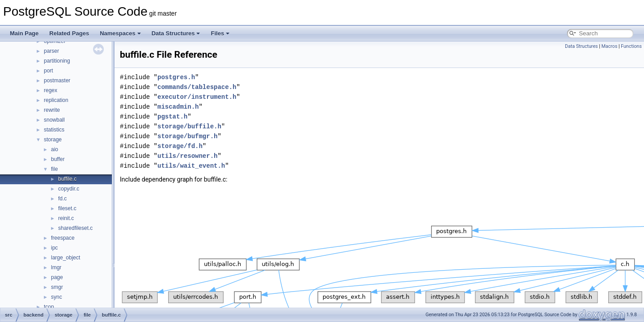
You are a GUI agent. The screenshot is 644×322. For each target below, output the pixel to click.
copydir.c (69, 189)
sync (57, 297)
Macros (610, 46)
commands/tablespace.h (197, 87)
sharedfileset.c (75, 228)
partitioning (57, 61)
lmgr (56, 267)
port (49, 71)
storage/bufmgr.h (187, 136)
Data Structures (176, 33)
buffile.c (67, 179)
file (54, 169)
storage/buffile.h (189, 126)
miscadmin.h (178, 107)
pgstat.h (172, 117)
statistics (54, 130)
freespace (63, 238)
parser (51, 51)
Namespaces (120, 33)
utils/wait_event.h (191, 166)
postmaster (57, 80)
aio (55, 149)
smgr (57, 287)
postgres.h (176, 77)
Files (220, 33)
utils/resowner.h (187, 156)
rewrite (52, 110)
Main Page (24, 33)
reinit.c (66, 218)
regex (51, 90)
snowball (54, 120)
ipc (54, 248)
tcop (49, 307)
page (57, 277)
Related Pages (69, 33)
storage (53, 140)
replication (56, 100)
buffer (58, 159)
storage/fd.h (180, 146)
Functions (631, 46)
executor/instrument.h (197, 97)
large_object (66, 258)
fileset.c (67, 208)
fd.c (62, 199)
